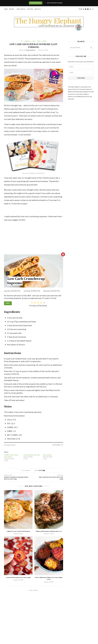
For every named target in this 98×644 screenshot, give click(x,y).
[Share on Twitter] (40, 470)
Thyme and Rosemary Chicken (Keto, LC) (49, 531)
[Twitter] (81, 9)
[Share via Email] (44, 470)
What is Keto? (21, 9)
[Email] (88, 9)
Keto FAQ (30, 9)
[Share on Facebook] (38, 470)
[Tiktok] (90, 9)
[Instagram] (83, 9)
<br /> (22, 238)
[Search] (93, 9)
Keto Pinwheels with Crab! (32, 455)
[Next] (46, 3)
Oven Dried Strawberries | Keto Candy (18, 578)
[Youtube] (86, 9)
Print (8, 303)
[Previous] (44, 3)
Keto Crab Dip (47, 455)
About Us (38, 9)
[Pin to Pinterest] (42, 470)
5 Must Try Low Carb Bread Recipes (18, 531)
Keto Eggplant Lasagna (55, 3)
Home (6, 9)
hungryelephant (30, 50)
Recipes (11, 9)
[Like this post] (36, 470)
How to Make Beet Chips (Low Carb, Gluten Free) (49, 579)
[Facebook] (79, 9)
